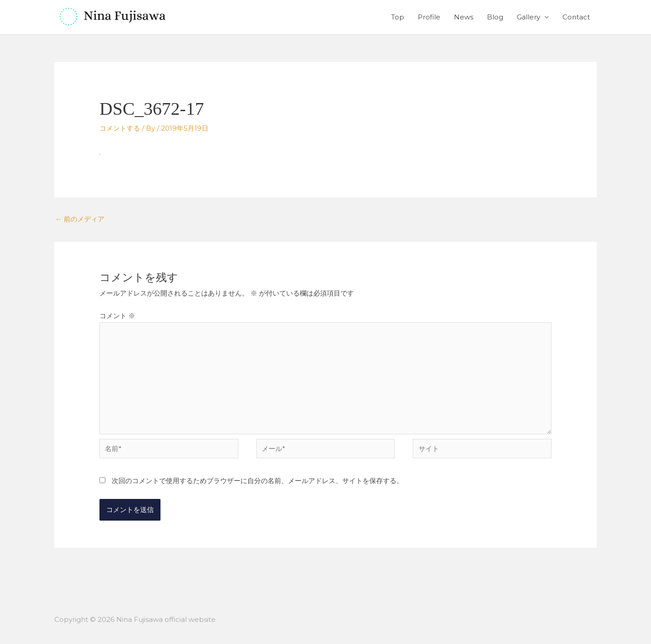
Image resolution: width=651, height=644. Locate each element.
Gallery (528, 17)
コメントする (120, 128)
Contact (576, 17)
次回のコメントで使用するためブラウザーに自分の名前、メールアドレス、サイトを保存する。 (257, 481)
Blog (495, 17)
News (464, 17)
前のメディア (80, 219)
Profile (429, 17)
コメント (117, 316)
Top (398, 17)
